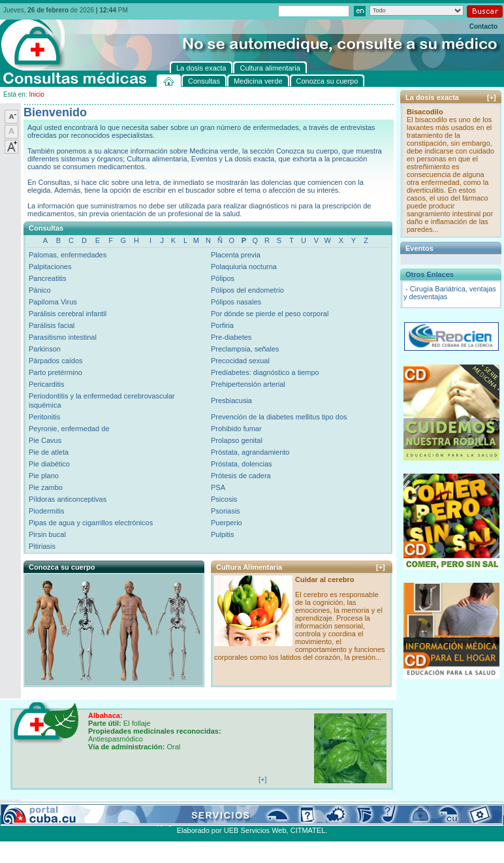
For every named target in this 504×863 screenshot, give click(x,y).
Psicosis (224, 499)
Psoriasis (226, 511)
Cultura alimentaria (267, 807)
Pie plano (44, 476)
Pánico (40, 290)
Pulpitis (222, 534)
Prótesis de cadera (241, 476)
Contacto (483, 26)
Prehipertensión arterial (248, 384)
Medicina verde (83, 807)
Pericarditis (46, 384)
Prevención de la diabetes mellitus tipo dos (279, 417)
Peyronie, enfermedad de (69, 429)
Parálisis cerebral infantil (68, 314)
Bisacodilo (425, 112)
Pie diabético (49, 464)
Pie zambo (46, 487)
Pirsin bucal (47, 534)
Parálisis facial (52, 325)
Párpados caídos (56, 361)
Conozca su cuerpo (144, 807)
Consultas (36, 807)
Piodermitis (46, 511)
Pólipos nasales (236, 302)
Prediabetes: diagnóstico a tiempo (265, 372)
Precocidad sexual (240, 361)
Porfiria (222, 325)
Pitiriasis (42, 546)
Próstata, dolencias (242, 464)
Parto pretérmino (55, 372)
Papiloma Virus (53, 302)
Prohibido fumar (236, 429)
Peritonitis (44, 417)
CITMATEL (308, 830)
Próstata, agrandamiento (250, 452)
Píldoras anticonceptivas (68, 499)
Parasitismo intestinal (63, 337)
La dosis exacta (206, 807)
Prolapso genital (237, 440)
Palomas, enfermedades (68, 255)
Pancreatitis (47, 278)
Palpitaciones (50, 267)
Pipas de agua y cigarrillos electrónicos (91, 523)
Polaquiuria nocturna (244, 267)
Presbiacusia (231, 400)
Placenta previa (236, 255)
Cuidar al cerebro (324, 579)
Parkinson (45, 349)
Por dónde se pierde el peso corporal (270, 314)
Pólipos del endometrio (247, 290)
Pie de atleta (49, 452)
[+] (381, 567)
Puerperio (227, 523)
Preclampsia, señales (245, 349)
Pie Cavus (45, 440)
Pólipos (223, 278)
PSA (218, 487)
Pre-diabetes (231, 337)
